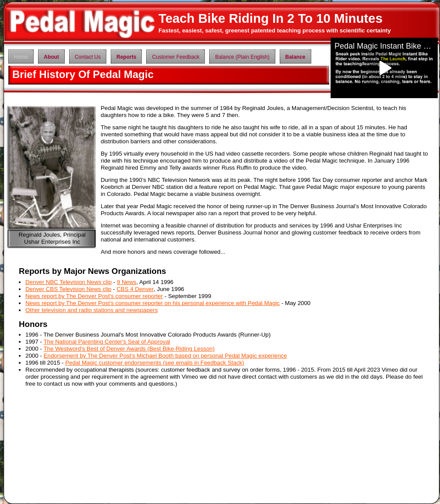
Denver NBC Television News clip (69, 282)
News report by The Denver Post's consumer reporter (94, 296)
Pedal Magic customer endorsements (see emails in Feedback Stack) (155, 363)
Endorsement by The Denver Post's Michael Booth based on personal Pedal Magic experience (165, 356)
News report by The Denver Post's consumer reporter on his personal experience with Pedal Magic (153, 303)
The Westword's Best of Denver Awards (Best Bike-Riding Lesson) (129, 349)
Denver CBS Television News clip (68, 289)
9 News (127, 282)
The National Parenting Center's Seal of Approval (107, 342)
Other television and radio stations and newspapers (92, 310)
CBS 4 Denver (135, 289)
